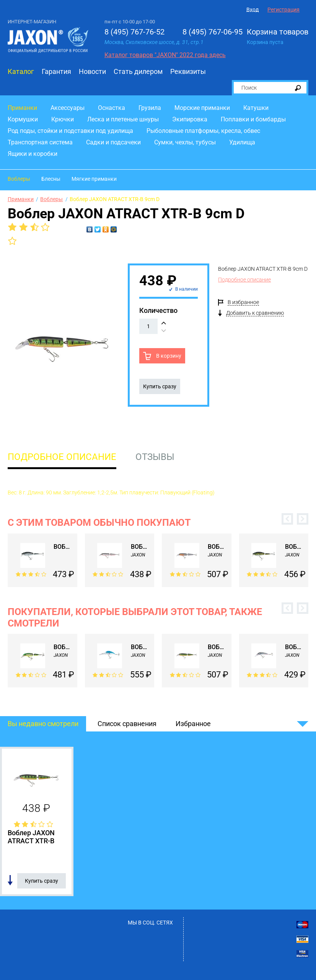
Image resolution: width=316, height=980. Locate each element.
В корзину (168, 356)
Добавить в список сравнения (10, 880)
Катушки (256, 108)
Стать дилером (138, 71)
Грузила (150, 108)
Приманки (22, 108)
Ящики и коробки (33, 154)
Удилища (242, 142)
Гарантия (56, 71)
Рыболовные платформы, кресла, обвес (203, 131)
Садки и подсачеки (113, 142)
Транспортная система (40, 142)
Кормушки (23, 119)
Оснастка (112, 108)
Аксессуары (68, 108)
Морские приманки (202, 108)
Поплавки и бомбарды (253, 119)
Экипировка (190, 119)
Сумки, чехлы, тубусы (185, 142)
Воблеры (19, 179)
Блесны (51, 179)
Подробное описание (244, 280)
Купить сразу (160, 386)
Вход (252, 10)
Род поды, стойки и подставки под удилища (70, 131)
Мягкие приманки (94, 179)
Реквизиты (188, 71)
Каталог (21, 71)
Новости (92, 71)
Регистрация (283, 10)
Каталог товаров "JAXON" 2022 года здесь (165, 55)
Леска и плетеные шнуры (123, 119)
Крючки (63, 119)
